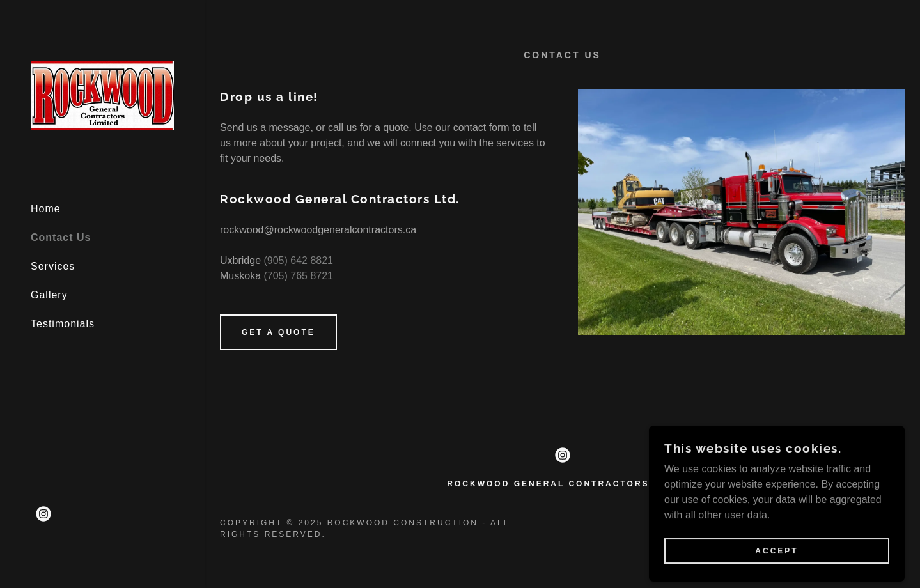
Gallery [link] (49, 295)
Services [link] (53, 266)
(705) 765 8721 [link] (298, 276)
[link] (102, 95)
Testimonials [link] (63, 324)
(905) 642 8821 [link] (298, 260)
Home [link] (46, 209)
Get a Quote (278, 332)
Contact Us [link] (61, 237)
